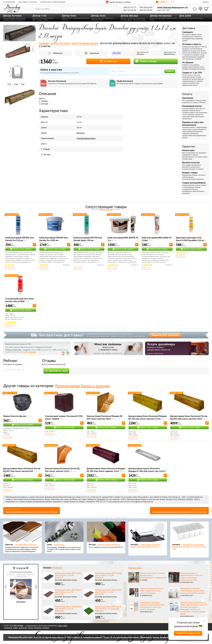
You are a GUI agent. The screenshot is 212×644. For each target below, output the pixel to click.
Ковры (64, 18)
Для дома (185, 16)
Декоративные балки (18, 20)
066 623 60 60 (146, 10)
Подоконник (109, 18)
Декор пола (69, 16)
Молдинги (36, 18)
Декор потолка (12, 16)
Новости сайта (135, 568)
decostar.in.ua (169, 54)
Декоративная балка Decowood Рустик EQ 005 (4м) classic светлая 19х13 (189, 417)
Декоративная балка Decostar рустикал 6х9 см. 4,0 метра (32, 512)
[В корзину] (34, 245)
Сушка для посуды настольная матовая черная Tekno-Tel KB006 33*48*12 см (145, 546)
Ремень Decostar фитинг (15, 416)
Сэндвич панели (43, 20)
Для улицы (200, 18)
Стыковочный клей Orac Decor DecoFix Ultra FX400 (20, 300)
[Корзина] (206, 9)
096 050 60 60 (146, 7)
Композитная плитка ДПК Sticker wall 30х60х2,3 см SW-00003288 (68, 609)
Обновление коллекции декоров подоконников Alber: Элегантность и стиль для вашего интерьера (153, 606)
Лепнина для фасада (128, 18)
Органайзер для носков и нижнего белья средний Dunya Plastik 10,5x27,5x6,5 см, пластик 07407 (189, 547)
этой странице (30, 352)
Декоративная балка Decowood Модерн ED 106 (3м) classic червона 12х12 (106, 470)
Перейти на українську (188, 633)
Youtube (46, 628)
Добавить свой (56, 371)
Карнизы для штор (98, 18)
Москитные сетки (97, 20)
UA (204, 2)
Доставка (189, 28)
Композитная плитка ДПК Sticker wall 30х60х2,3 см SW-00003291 (108, 575)
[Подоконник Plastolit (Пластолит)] (23, 532)
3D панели (44, 18)
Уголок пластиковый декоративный (109, 545)
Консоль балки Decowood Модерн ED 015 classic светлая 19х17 (105, 417)
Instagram (23, 628)
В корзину (108, 61)
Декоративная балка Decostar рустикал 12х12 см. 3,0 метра (179, 512)
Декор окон (98, 16)
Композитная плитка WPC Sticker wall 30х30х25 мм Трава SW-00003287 (108, 609)
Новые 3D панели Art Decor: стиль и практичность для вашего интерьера (152, 591)
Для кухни (183, 18)
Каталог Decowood (78, 82)
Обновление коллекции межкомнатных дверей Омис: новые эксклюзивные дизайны (193, 591)
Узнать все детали (165, 335)
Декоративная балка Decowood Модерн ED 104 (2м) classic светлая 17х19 (148, 417)
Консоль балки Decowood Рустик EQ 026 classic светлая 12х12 (62, 470)
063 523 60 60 (130, 10)
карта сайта (63, 626)
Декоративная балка (86, 138)
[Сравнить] (201, 9)
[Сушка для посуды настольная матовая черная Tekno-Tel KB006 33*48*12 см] (148, 532)
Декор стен (40, 16)
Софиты (129, 20)
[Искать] (116, 9)
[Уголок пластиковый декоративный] (106, 532)
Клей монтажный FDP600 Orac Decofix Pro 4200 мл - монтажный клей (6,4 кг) (54, 240)
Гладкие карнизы (9, 18)
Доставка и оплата (28, 2)
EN (206, 2)
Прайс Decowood (146, 82)
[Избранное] (195, 9)
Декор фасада (129, 16)
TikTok (30, 628)
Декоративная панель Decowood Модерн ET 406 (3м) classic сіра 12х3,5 (147, 470)
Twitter (15, 628)
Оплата (187, 94)
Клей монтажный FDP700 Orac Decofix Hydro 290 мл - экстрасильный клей (88, 240)
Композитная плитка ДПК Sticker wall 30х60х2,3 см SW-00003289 (108, 592)
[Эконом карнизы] (64, 532)
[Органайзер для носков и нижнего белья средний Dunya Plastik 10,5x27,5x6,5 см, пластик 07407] (189, 532)
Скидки (165, 2)
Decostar (140, 54)
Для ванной (191, 18)
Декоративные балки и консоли (82, 386)
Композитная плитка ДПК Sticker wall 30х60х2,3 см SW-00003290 (68, 592)
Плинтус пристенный (74, 18)
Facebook (8, 628)
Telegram (38, 628)
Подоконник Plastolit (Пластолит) (26, 545)
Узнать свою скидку (22, 249)
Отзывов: (67, 265)
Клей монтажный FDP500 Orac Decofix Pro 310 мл (20, 239)
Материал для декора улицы (66, 580)
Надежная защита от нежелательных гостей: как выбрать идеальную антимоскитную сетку (191, 577)
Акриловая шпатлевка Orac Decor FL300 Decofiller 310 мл (190, 239)
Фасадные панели (139, 20)
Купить (170, 71)
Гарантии (189, 146)
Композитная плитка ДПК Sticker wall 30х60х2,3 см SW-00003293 (68, 575)
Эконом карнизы (59, 545)
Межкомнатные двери (158, 18)
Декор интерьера (161, 16)
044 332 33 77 (130, 7)
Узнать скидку (146, 61)
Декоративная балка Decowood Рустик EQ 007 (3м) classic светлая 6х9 (22, 470)
